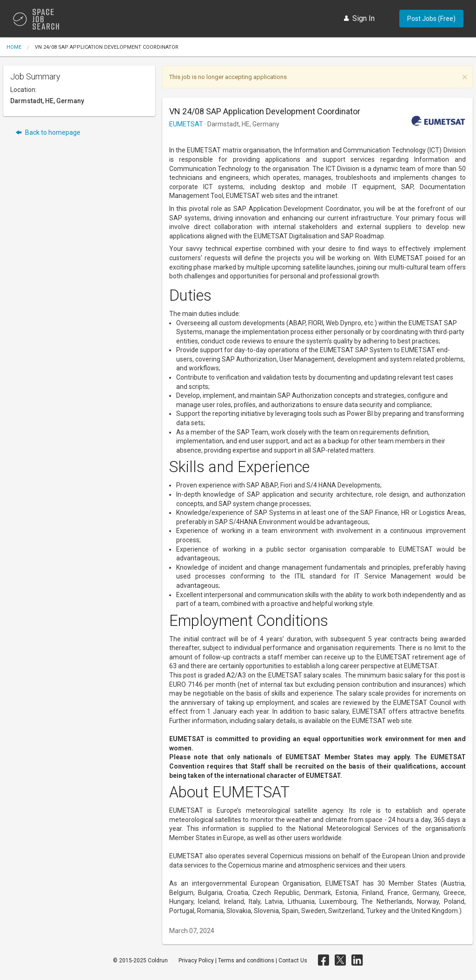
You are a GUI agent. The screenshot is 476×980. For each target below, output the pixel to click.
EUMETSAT (186, 124)
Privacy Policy (196, 960)
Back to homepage (48, 133)
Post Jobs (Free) (431, 19)
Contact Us (293, 960)
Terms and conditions (246, 960)
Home (14, 47)
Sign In (359, 18)
